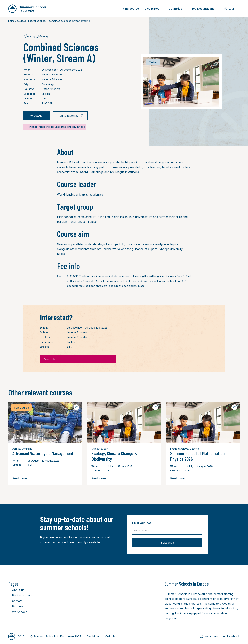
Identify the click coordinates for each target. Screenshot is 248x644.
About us (16, 590)
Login (230, 9)
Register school (20, 595)
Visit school (78, 359)
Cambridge (48, 84)
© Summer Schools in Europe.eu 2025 (55, 636)
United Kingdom (51, 89)
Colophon (112, 636)
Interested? (37, 116)
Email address (142, 523)
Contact (15, 601)
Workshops (18, 612)
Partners (16, 606)
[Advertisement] (121, 600)
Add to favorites (70, 116)
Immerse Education (53, 74)
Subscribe (167, 543)
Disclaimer (93, 636)
